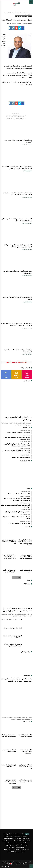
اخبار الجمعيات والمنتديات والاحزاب (20, 849)
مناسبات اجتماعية (20, 847)
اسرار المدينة (18, 838)
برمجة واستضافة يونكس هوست (16, 864)
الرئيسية (30, 13)
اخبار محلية (21, 834)
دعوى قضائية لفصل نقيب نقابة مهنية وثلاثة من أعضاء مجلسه (18, 272)
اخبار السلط (7, 834)
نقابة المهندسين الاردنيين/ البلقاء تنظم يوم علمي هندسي (17, 298)
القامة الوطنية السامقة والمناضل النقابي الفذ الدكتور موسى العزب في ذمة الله (18, 246)
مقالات (6, 836)
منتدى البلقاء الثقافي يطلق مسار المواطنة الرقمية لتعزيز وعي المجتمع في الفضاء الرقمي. (17, 324)
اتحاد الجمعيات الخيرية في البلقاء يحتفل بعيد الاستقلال (18, 141)
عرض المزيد (17, 577)
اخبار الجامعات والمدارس (12, 845)
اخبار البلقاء (14, 834)
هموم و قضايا (9, 843)
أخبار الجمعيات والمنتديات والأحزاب (20, 13)
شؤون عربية (22, 852)
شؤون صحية (7, 849)
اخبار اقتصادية (25, 836)
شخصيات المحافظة (8, 838)
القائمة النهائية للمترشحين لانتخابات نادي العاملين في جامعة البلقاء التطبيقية (17, 220)
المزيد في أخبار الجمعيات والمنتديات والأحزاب (16, 118)
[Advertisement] (17, 475)
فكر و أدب (5, 840)
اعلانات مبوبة (26, 838)
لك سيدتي (19, 840)
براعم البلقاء (24, 843)
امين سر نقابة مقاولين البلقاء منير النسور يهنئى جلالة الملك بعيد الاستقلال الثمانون (18, 194)
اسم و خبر (11, 847)
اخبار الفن (17, 843)
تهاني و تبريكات (23, 845)
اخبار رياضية (17, 836)
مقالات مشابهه (16, 114)
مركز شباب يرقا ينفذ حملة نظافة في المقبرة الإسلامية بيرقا (18, 351)
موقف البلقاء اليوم (12, 852)
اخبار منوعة (12, 840)
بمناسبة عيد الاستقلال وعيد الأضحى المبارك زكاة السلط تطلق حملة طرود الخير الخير (17, 167)
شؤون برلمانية (27, 840)
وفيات (11, 836)
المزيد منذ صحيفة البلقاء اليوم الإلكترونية (16, 116)
